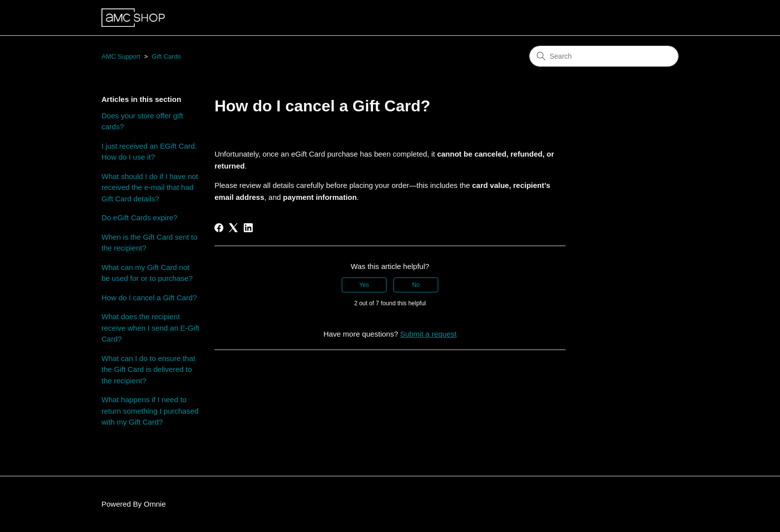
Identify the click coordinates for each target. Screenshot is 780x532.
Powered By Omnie (134, 504)
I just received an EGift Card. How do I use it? (149, 152)
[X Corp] (233, 228)
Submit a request (428, 334)
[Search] (604, 56)
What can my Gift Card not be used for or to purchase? (147, 273)
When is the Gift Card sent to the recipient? (149, 243)
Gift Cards (166, 56)
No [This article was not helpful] (416, 285)
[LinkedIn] (248, 228)
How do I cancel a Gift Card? (149, 298)
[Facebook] (219, 228)
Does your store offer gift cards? (142, 121)
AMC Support (121, 56)
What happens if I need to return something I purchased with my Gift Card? (150, 411)
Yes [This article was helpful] (364, 285)
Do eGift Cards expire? (140, 218)
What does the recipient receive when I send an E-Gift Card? (150, 328)
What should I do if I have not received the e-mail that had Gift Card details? (150, 187)
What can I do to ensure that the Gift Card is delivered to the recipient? (148, 369)
